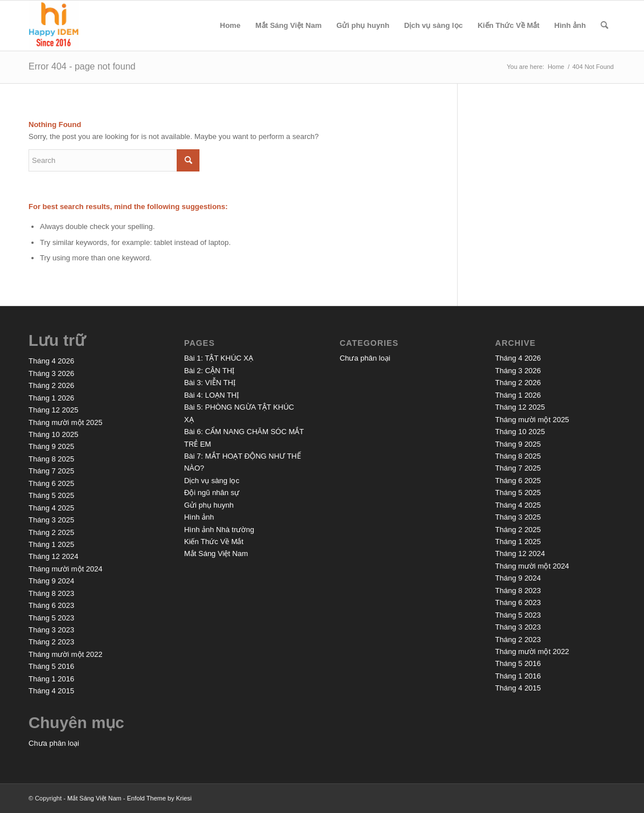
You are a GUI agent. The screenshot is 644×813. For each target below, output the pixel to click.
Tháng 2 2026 (51, 385)
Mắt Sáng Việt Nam (288, 25)
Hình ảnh (570, 25)
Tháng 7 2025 (51, 471)
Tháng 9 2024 (51, 581)
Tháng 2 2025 (51, 532)
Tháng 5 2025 (51, 495)
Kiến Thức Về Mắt (509, 25)
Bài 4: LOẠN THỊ (211, 395)
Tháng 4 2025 (51, 508)
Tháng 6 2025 (51, 483)
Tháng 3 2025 (51, 520)
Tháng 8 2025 (51, 459)
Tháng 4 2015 (51, 691)
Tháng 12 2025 (53, 410)
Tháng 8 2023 (51, 593)
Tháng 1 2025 (51, 544)
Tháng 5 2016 (51, 666)
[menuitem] (604, 26)
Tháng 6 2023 (51, 605)
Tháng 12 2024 (53, 556)
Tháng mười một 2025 (66, 422)
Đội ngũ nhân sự (212, 493)
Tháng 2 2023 (51, 642)
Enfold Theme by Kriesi (160, 798)
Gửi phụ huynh (363, 25)
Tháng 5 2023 (51, 618)
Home (230, 25)
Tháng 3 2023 (51, 630)
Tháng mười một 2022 (66, 654)
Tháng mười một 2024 (66, 569)
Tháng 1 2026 (51, 398)
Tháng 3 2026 (51, 373)
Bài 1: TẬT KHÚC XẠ (219, 358)
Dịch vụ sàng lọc (433, 25)
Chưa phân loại (54, 743)
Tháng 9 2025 (51, 446)
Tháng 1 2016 (51, 679)
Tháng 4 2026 (51, 361)
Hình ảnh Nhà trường (219, 530)
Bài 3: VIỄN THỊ (210, 383)
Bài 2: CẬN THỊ (209, 371)
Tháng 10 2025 (53, 434)
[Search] (604, 26)
